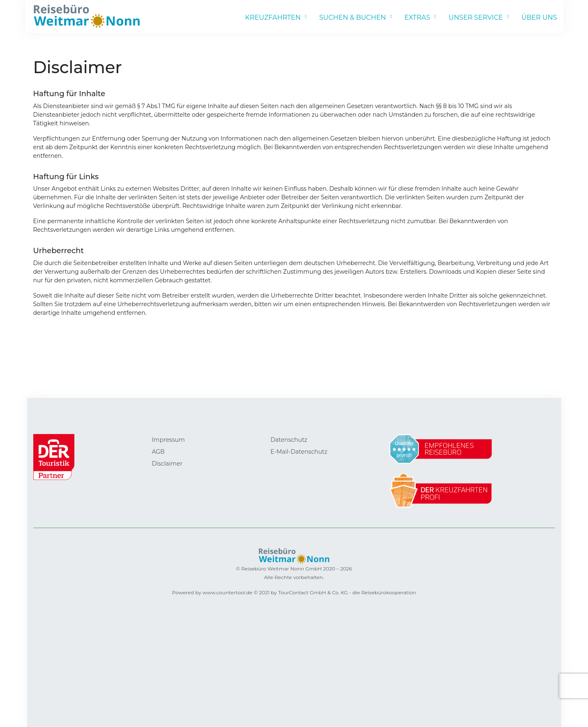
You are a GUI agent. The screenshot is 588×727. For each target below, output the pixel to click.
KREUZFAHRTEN (273, 17)
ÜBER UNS (539, 17)
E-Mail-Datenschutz (299, 452)
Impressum (168, 440)
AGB (158, 452)
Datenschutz (289, 440)
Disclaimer (167, 464)
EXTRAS (417, 17)
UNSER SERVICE (476, 17)
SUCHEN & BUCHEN (353, 17)
